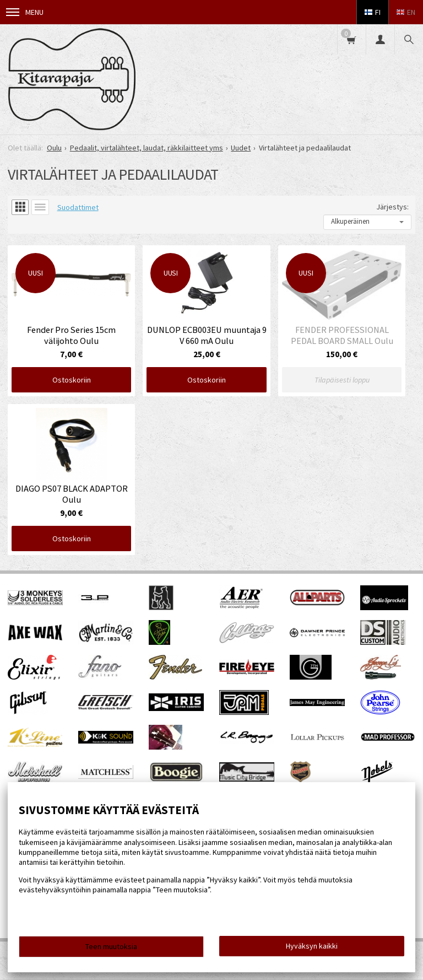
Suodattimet (78, 207)
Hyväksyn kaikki (312, 946)
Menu (25, 12)
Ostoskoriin (72, 380)
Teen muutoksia (111, 946)
